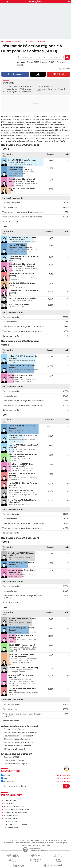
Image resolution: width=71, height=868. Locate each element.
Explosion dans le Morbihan (15, 825)
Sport (4, 778)
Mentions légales (61, 843)
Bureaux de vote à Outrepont (48, 86)
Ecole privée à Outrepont (14, 760)
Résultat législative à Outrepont (17, 739)
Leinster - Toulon (11, 819)
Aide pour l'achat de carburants (17, 810)
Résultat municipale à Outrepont (17, 746)
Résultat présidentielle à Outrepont (18, 736)
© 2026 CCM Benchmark (41, 845)
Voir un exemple (63, 775)
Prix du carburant (11, 828)
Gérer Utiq (51, 843)
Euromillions (9, 803)
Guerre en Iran (10, 800)
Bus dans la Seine (11, 822)
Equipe (22, 840)
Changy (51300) (33, 62)
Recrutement (9, 843)
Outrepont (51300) (11, 757)
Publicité (41, 840)
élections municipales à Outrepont (31, 122)
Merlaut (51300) (48, 62)
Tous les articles (57, 840)
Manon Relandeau (11, 816)
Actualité (6, 775)
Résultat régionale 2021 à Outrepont (18, 86)
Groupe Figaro (26, 845)
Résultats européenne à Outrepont (18, 743)
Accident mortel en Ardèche (16, 813)
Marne (42, 42)
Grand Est (33, 42)
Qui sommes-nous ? (12, 840)
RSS (65, 840)
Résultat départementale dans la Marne (20, 732)
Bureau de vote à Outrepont (15, 729)
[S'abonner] (35, 786)
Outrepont (41, 89)
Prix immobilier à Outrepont (15, 764)
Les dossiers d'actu (10, 781)
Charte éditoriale (31, 840)
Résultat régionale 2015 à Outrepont (18, 89)
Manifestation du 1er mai (14, 807)
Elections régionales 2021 (16, 42)
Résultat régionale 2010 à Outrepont (18, 92)
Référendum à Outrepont (14, 749)
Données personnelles (22, 843)
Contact (48, 840)
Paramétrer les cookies (38, 843)
